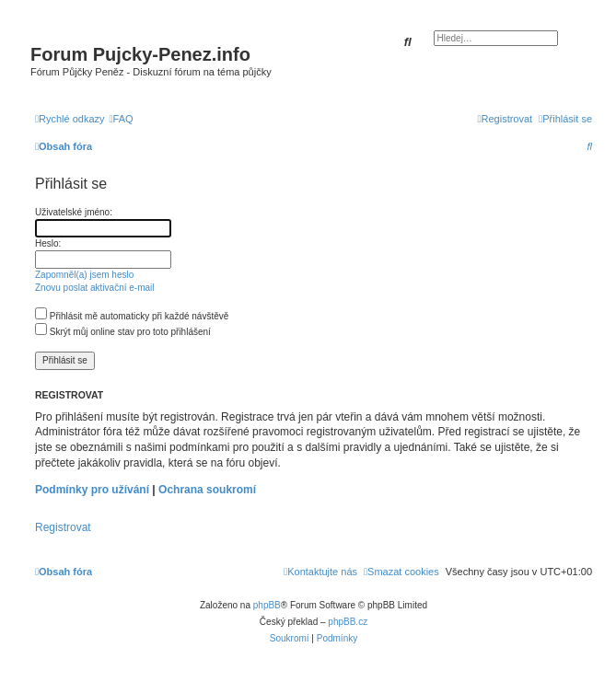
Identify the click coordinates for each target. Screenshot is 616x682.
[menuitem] (122, 119)
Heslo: (48, 243)
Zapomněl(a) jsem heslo (84, 275)
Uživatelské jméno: (74, 212)
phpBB (267, 605)
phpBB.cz (348, 622)
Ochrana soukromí (207, 490)
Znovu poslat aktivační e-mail (95, 288)
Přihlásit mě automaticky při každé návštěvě (132, 316)
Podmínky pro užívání (92, 490)
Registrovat (63, 527)
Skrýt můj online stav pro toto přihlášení (123, 332)
